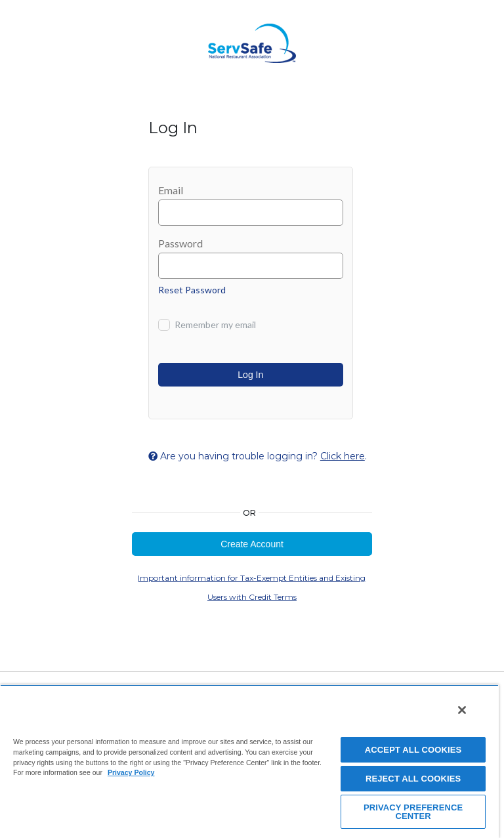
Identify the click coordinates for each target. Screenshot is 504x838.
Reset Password (192, 290)
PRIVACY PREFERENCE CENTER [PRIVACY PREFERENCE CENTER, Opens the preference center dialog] (413, 812)
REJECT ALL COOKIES (413, 779)
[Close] (462, 710)
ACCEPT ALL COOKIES (413, 750)
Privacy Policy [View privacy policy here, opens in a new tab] (131, 772)
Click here (343, 456)
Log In (250, 375)
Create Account (252, 544)
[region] (249, 761)
